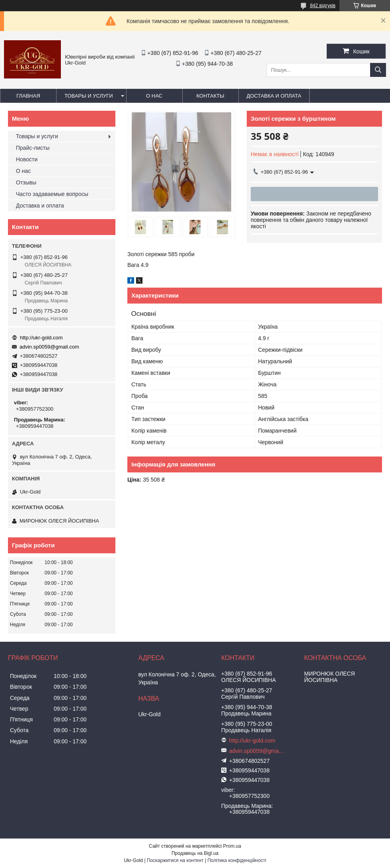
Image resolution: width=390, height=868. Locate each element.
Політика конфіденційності (237, 860)
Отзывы (26, 182)
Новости (27, 159)
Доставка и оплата (274, 96)
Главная (28, 96)
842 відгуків (323, 6)
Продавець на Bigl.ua (195, 853)
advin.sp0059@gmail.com (49, 347)
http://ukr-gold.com (41, 338)
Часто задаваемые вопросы (52, 194)
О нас (154, 96)
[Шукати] (378, 70)
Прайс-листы (33, 148)
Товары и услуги (89, 96)
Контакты (210, 96)
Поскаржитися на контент (175, 860)
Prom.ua (232, 846)
